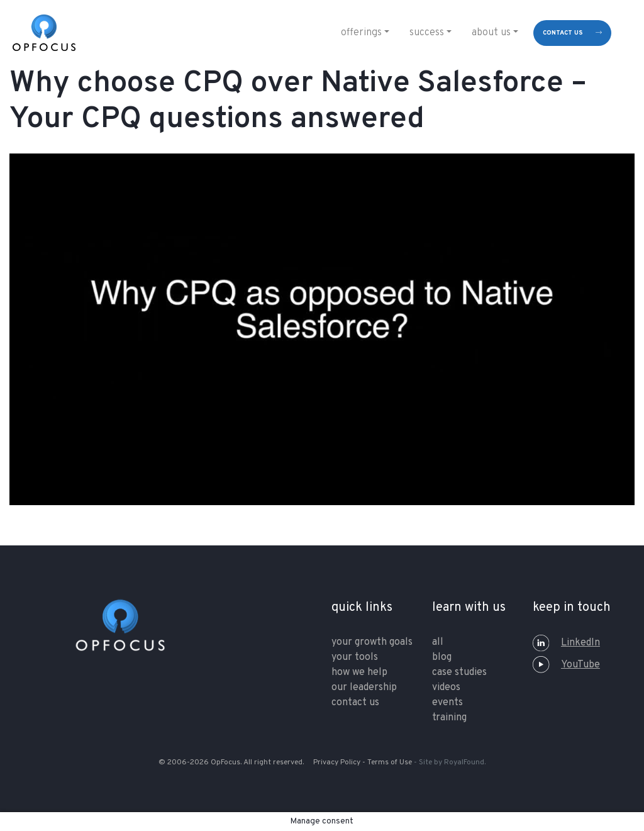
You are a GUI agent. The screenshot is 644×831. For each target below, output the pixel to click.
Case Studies (459, 672)
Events (447, 703)
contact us (563, 33)
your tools (355, 657)
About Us (491, 33)
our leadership (364, 688)
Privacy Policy (337, 762)
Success (427, 33)
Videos (446, 688)
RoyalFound (464, 762)
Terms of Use (390, 762)
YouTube (566, 665)
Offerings (361, 33)
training (449, 718)
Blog (442, 657)
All (438, 642)
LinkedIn (566, 643)
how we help (359, 672)
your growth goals (372, 642)
